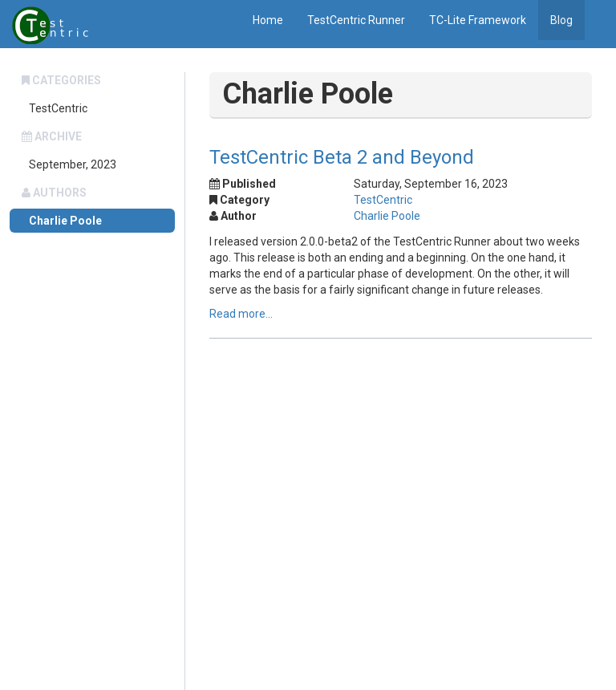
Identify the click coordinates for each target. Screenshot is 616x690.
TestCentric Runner (356, 20)
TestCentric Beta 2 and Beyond (342, 157)
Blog (561, 20)
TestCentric (58, 108)
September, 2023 (73, 164)
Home (268, 20)
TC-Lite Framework (478, 20)
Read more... (241, 314)
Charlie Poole (65, 221)
